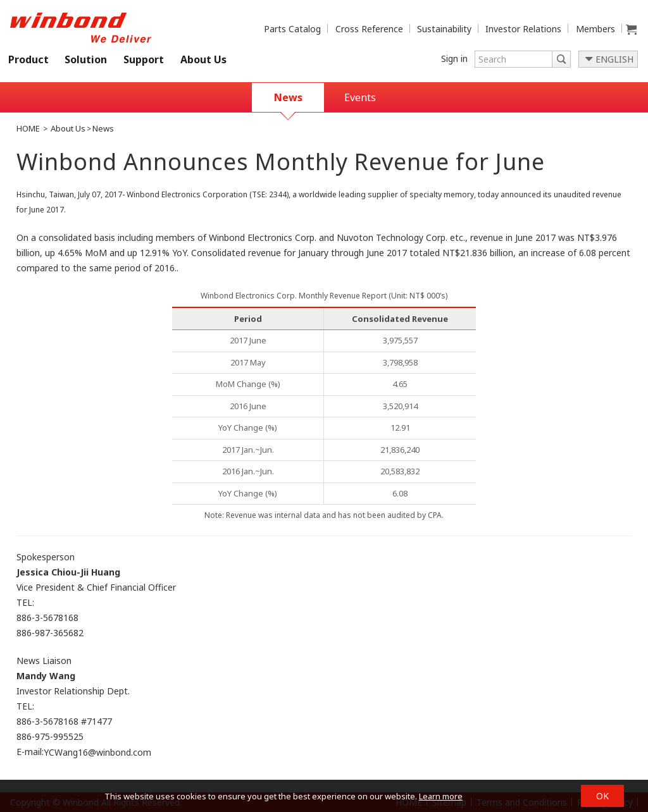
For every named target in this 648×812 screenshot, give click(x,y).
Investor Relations (523, 29)
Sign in (454, 58)
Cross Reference (369, 29)
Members (595, 29)
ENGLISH (614, 59)
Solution (86, 59)
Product (28, 59)
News (288, 97)
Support (144, 59)
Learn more (441, 796)
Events (360, 97)
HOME (28, 128)
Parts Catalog (292, 29)
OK (602, 796)
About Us (203, 59)
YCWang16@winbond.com (97, 753)
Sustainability (444, 29)
